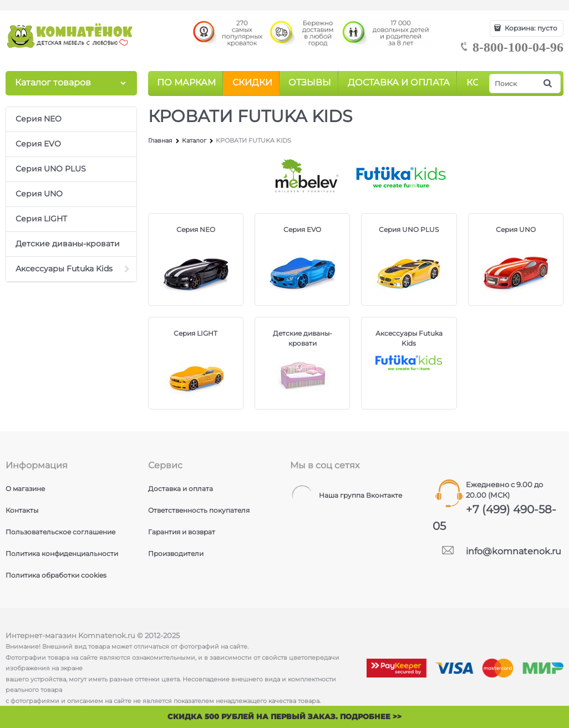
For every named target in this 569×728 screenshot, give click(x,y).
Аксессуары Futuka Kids (409, 338)
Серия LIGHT (195, 333)
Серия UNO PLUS (409, 229)
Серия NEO (196, 229)
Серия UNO (516, 229)
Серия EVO (302, 229)
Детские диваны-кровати (303, 338)
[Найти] (548, 84)
